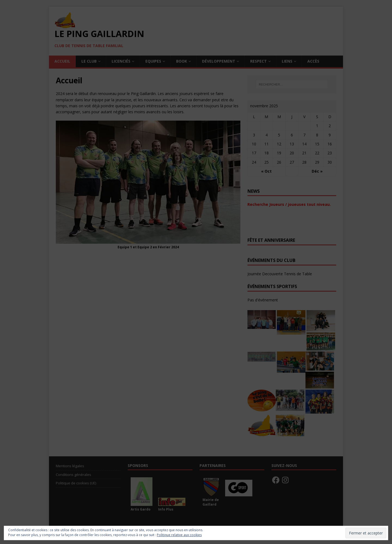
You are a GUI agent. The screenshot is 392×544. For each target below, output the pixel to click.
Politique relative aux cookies (179, 535)
